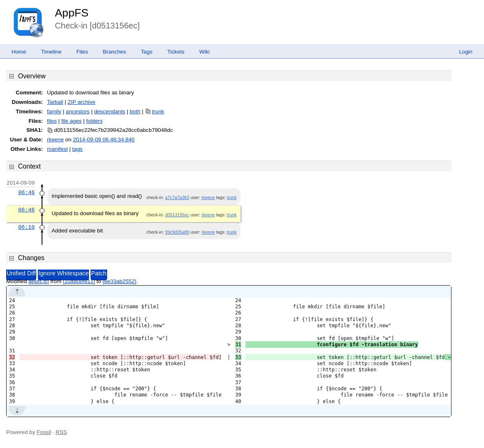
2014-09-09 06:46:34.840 (104, 140)
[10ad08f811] (79, 281)
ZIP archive (81, 102)
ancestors (78, 111)
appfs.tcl (39, 281)
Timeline (51, 52)
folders (94, 121)
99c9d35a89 (177, 232)
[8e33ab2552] (119, 281)
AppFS (72, 13)
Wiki (205, 52)
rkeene (55, 140)
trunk (158, 111)
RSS (61, 432)
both (135, 111)
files (52, 121)
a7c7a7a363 (177, 197)
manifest (57, 149)
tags (77, 149)
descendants (110, 111)
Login (466, 52)
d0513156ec (177, 215)
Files (82, 52)
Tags (147, 52)
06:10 (26, 227)
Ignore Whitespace (63, 273)
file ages (72, 121)
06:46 (26, 192)
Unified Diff (21, 273)
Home (19, 52)
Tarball (55, 102)
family (54, 111)
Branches (115, 52)
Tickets (176, 52)
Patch (99, 273)
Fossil (44, 432)
